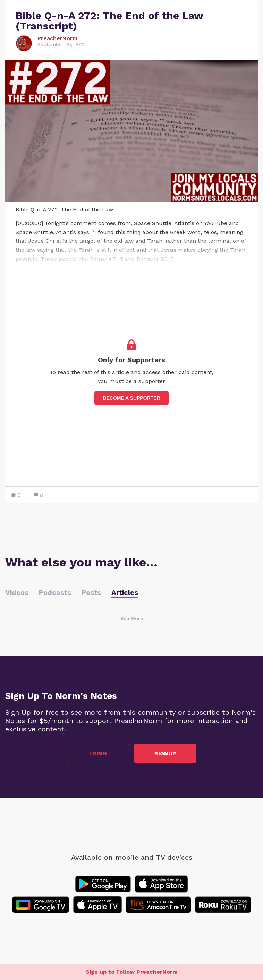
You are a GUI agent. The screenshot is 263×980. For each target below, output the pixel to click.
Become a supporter (131, 398)
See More (132, 618)
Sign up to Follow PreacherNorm (132, 972)
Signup (165, 753)
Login (98, 753)
